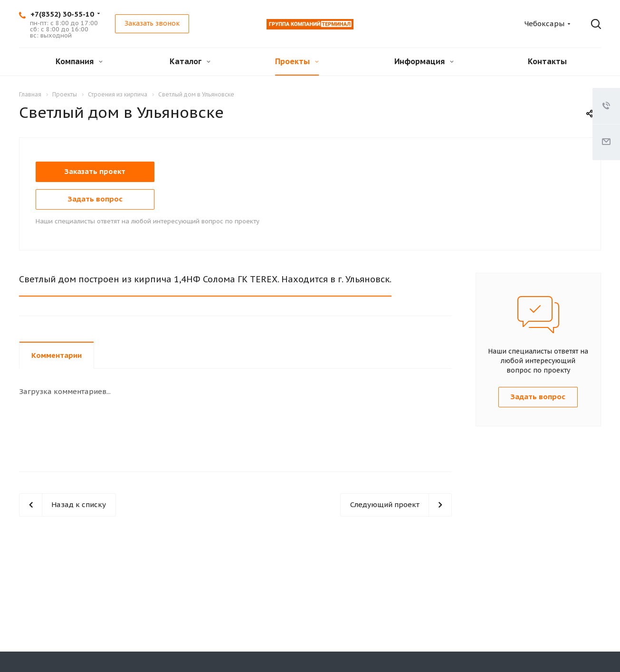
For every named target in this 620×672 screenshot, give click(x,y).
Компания (79, 61)
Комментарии (57, 355)
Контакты (547, 61)
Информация (424, 61)
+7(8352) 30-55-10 (62, 14)
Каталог (190, 61)
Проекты (297, 61)
